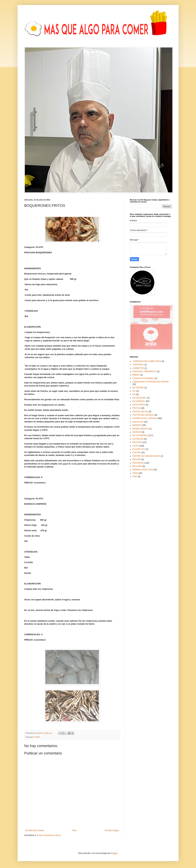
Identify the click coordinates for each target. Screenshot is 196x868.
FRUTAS (136, 408)
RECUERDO (138, 463)
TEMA (135, 473)
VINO (135, 477)
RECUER (137, 459)
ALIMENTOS (138, 368)
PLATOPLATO (139, 449)
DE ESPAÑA (138, 388)
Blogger (114, 853)
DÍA (134, 394)
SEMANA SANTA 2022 (143, 470)
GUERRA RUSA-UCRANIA (145, 418)
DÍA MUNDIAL (139, 401)
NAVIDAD (137, 432)
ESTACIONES (139, 405)
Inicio (74, 830)
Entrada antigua (112, 830)
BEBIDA (136, 375)
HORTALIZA (138, 422)
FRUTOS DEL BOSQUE (143, 415)
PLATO (37, 737)
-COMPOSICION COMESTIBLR (147, 361)
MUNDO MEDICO (141, 429)
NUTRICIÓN (138, 439)
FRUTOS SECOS (140, 412)
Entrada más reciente (35, 830)
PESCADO (137, 442)
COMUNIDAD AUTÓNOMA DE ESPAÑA (151, 382)
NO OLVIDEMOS (140, 435)
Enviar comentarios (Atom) (49, 835)
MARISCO (137, 425)
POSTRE (137, 453)
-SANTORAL (138, 365)
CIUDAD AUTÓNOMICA (143, 378)
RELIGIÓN (137, 466)
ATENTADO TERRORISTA (144, 372)
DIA (134, 391)
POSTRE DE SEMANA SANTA (146, 456)
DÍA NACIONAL (139, 398)
